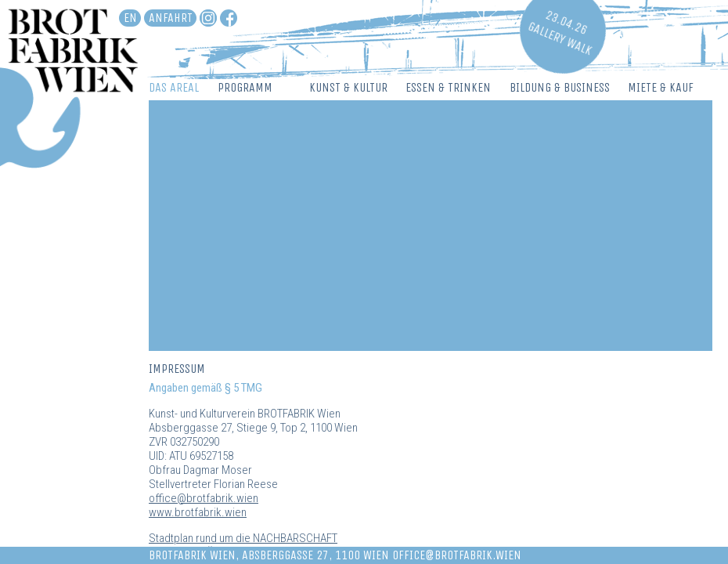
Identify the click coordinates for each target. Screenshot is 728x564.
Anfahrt (171, 18)
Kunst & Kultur (348, 87)
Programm (245, 87)
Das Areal (174, 87)
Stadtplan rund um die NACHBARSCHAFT (243, 538)
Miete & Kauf (661, 87)
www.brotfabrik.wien (198, 512)
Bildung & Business (560, 87)
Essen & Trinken (448, 87)
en (130, 18)
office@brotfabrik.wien (204, 498)
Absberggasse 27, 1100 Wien (315, 555)
